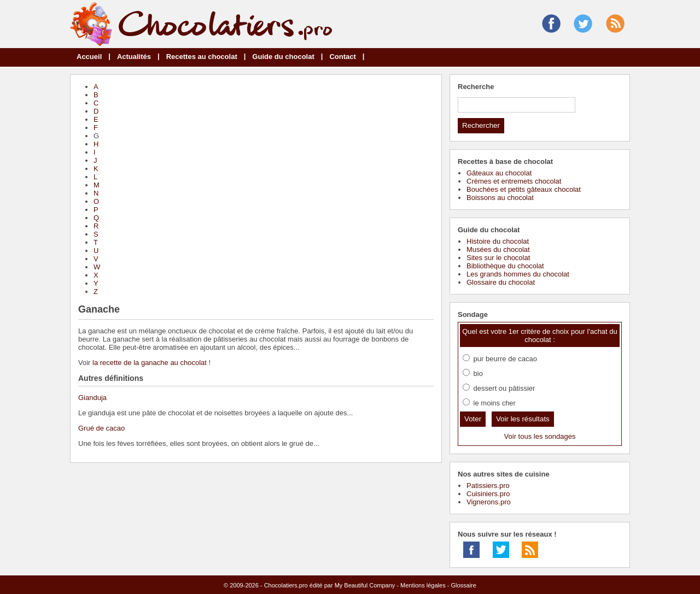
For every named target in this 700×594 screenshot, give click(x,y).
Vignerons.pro (489, 502)
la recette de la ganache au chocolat (150, 363)
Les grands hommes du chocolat (518, 274)
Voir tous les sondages (540, 436)
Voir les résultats (523, 419)
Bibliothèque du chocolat (505, 266)
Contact (342, 57)
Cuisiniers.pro (488, 494)
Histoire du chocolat (498, 241)
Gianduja (92, 398)
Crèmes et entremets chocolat (514, 181)
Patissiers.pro (488, 486)
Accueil (89, 57)
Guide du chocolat (283, 57)
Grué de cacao (101, 428)
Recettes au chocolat (202, 57)
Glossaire (463, 585)
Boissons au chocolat (500, 198)
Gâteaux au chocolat (499, 173)
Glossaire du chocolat (501, 282)
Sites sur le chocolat (498, 258)
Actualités (134, 57)
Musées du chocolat (498, 249)
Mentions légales (423, 585)
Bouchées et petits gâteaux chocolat (524, 189)
